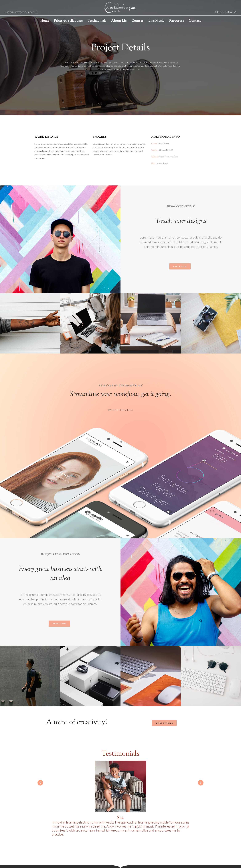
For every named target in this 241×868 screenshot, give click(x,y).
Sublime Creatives (129, 856)
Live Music (156, 21)
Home (45, 21)
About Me (119, 21)
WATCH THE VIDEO (121, 410)
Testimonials (97, 21)
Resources (176, 21)
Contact (195, 21)
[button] (180, 266)
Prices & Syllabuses (68, 21)
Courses (137, 21)
